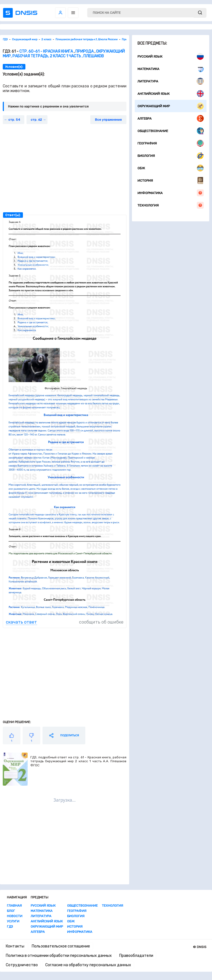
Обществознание (171, 131)
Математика (171, 69)
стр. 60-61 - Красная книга (46, 51)
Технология (171, 205)
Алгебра (171, 118)
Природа (84, 51)
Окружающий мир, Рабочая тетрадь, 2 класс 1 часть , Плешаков (64, 54)
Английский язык (171, 94)
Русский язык (171, 56)
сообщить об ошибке (101, 622)
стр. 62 (36, 120)
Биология (171, 156)
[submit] (200, 13)
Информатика (171, 193)
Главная (14, 906)
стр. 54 (14, 120)
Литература (171, 81)
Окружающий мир (171, 106)
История (171, 180)
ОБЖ (171, 168)
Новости (15, 916)
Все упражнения (108, 120)
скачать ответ (21, 622)
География (171, 143)
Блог (11, 911)
